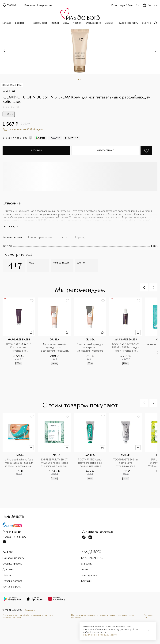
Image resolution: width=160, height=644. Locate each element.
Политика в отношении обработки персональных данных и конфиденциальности (28, 616)
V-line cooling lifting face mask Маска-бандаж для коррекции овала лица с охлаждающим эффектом (19, 463)
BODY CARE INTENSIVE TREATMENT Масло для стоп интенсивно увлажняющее (126, 348)
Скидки (109, 23)
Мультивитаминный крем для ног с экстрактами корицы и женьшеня (55, 348)
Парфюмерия (39, 23)
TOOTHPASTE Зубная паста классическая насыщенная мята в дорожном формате (90, 463)
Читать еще (11, 226)
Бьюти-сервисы (151, 23)
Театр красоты (89, 575)
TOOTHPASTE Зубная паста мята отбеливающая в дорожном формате (126, 463)
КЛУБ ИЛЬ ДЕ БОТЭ (92, 558)
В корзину (36, 151)
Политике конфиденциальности (100, 635)
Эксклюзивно (93, 23)
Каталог (7, 23)
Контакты (86, 581)
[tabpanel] (80, 246)
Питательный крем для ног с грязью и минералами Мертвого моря (90, 348)
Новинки (77, 23)
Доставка (8, 570)
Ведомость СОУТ (148, 616)
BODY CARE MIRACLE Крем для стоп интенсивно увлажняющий (19, 348)
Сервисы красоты (12, 564)
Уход (66, 23)
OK (148, 631)
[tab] (12, 238)
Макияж (55, 23)
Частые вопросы (12, 587)
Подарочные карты (128, 23)
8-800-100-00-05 (14, 537)
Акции (85, 570)
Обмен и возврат (12, 581)
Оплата (7, 575)
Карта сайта (30, 610)
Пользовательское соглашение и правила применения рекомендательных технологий (103, 616)
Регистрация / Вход (122, 5)
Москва (9, 5)
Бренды (19, 23)
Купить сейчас (105, 151)
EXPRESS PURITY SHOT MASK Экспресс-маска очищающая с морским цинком (55, 463)
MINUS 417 (9, 92)
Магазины (29, 5)
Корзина (150, 5)
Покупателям (45, 5)
